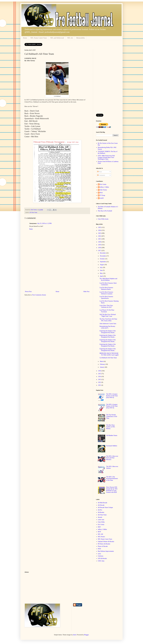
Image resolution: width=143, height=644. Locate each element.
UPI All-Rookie (102, 558)
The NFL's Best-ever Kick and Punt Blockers (112, 458)
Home (25, 38)
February (103, 364)
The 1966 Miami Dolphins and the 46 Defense (108, 279)
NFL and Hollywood (57, 38)
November (103, 256)
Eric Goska (103, 184)
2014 (100, 377)
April (102, 276)
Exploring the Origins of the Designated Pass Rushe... (108, 332)
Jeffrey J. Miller (104, 187)
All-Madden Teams (112, 435)
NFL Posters (101, 537)
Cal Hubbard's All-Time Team (108, 358)
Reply (31, 229)
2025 (100, 227)
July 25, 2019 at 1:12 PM (44, 223)
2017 (100, 251)
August (102, 265)
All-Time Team (33, 212)
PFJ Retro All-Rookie (104, 544)
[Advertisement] (57, 275)
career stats (101, 520)
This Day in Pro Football (105, 211)
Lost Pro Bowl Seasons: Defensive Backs (106, 288)
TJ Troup (102, 195)
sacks (99, 554)
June (101, 270)
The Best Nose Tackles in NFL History (111, 427)
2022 (100, 236)
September (103, 262)
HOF (99, 527)
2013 (100, 379)
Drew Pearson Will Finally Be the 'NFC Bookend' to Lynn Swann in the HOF (112, 490)
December (103, 253)
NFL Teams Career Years (39, 38)
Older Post (86, 292)
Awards (100, 517)
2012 (100, 382)
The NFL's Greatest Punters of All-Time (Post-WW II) (112, 406)
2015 (100, 374)
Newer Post (28, 292)
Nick (101, 193)
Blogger (86, 635)
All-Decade (101, 505)
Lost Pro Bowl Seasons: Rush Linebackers (108, 284)
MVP (99, 532)
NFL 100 (100, 534)
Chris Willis (101, 522)
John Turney (103, 190)
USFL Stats (101, 561)
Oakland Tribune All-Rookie (106, 542)
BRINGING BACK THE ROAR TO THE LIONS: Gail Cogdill (109, 354)
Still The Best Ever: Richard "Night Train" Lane (108, 315)
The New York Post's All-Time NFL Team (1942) (108, 320)
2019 (100, 245)
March (102, 361)
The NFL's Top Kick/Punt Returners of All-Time (112, 479)
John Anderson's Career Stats (108, 324)
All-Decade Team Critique (105, 507)
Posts (100, 172)
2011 (100, 385)
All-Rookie (101, 512)
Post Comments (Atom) (39, 295)
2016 (100, 371)
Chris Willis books (103, 219)
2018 (100, 248)
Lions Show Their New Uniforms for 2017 (106, 306)
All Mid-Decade (102, 503)
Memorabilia (81, 38)
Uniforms (101, 556)
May (101, 273)
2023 (100, 233)
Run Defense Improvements (106, 551)
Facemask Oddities (112, 446)
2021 (100, 239)
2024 (100, 230)
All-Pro (100, 510)
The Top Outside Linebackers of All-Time (112, 416)
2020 (100, 242)
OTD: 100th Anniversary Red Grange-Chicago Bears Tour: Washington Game (106, 157)
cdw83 (102, 198)
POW (99, 549)
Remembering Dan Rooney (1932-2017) (107, 327)
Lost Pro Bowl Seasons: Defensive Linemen (106, 293)
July (101, 267)
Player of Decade (103, 546)
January (102, 367)
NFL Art (70, 38)
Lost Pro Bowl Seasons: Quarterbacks (106, 297)
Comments (101, 175)
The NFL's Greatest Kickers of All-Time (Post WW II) (112, 396)
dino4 (75, 635)
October (102, 259)
